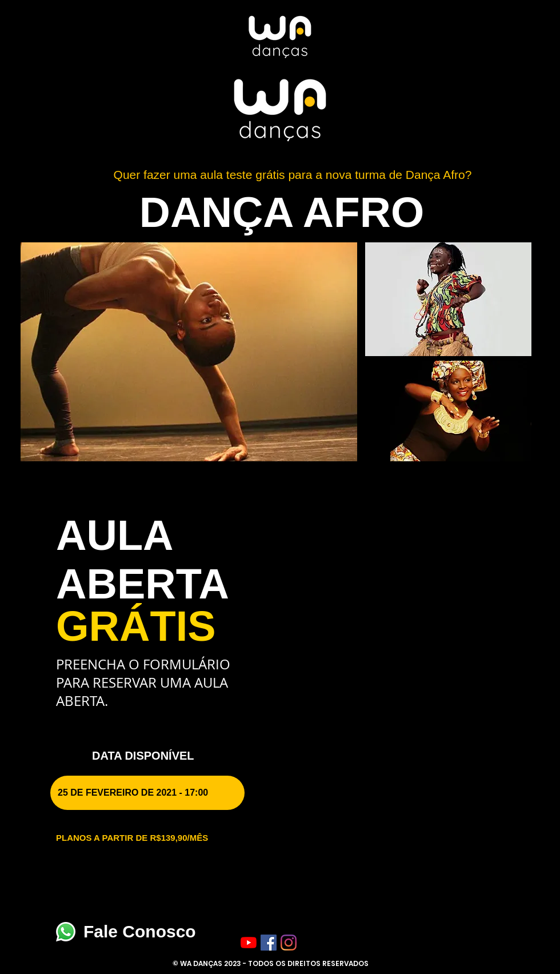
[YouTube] (249, 943)
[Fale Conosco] (66, 932)
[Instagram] (289, 943)
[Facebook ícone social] (269, 943)
